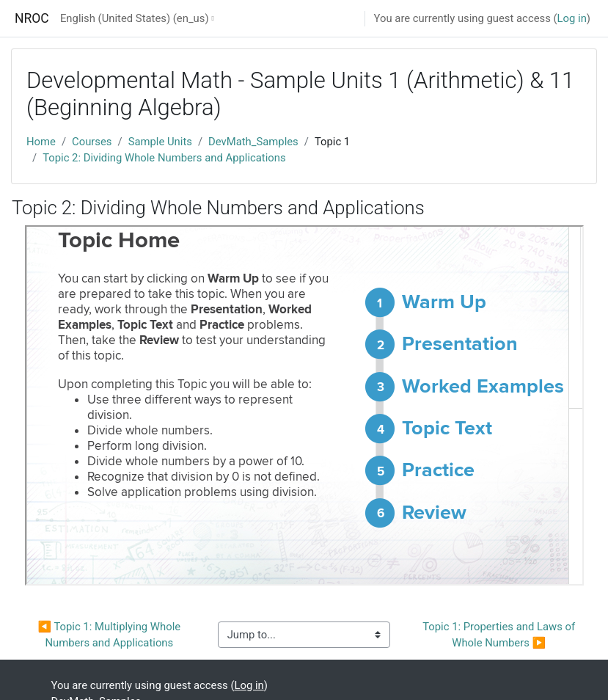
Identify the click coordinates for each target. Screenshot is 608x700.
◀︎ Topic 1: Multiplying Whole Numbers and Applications (111, 635)
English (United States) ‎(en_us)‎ (135, 18)
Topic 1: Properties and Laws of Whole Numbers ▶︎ (500, 635)
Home (41, 142)
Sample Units (160, 142)
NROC (32, 18)
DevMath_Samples (253, 142)
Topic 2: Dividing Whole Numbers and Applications (164, 158)
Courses (92, 142)
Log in (572, 18)
